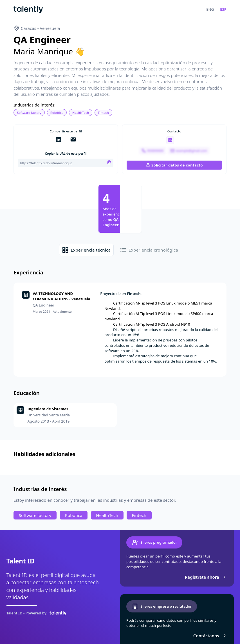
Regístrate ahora (206, 577)
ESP (223, 9)
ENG (210, 9)
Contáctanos (210, 636)
